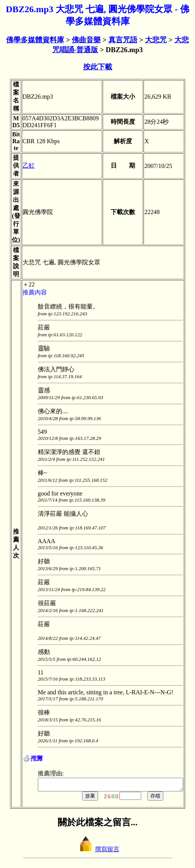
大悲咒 (156, 40)
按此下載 (98, 67)
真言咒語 (123, 40)
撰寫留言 (98, 851)
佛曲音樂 (86, 40)
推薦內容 (27, 292)
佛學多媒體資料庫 (35, 40)
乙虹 (21, 165)
